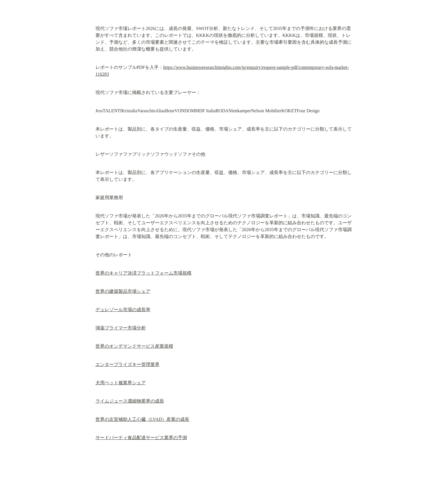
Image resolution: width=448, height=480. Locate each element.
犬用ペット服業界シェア (121, 383)
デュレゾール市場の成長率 (123, 310)
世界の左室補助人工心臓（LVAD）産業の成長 (143, 419)
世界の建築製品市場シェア (123, 291)
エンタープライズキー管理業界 (128, 364)
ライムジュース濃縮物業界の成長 (130, 401)
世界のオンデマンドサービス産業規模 (134, 346)
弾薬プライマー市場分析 (121, 328)
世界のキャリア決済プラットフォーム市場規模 (144, 273)
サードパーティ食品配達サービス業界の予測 (141, 438)
